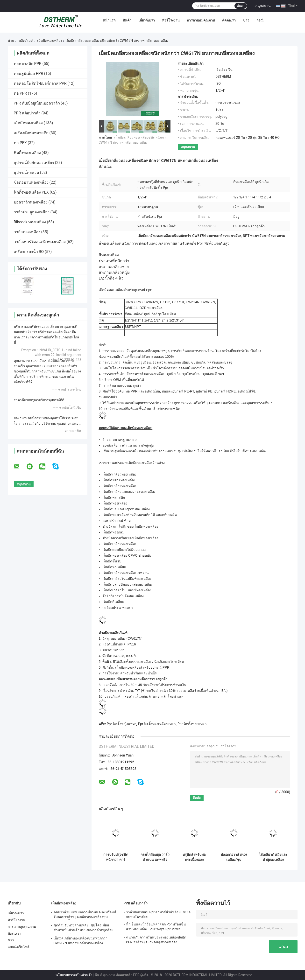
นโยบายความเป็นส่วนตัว (74, 975)
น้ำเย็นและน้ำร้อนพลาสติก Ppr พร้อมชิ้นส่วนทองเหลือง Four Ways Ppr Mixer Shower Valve (156, 927)
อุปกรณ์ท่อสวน (26, 172)
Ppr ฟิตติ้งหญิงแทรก (121, 724)
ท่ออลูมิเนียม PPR (28, 73)
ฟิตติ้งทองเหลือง (27, 153)
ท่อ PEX (20, 143)
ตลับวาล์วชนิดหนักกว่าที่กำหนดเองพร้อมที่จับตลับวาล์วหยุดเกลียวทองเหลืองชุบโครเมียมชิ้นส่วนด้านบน (85, 915)
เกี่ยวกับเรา (147, 20)
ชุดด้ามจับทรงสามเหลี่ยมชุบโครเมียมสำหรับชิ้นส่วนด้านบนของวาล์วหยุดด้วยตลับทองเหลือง (84, 928)
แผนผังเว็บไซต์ (19, 947)
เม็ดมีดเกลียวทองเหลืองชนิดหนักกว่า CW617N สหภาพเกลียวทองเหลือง (81, 941)
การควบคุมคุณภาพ (201, 20)
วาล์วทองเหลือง (27, 232)
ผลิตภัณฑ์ (26, 41)
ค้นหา (241, 6)
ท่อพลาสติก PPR (28, 64)
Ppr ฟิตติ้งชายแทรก (192, 724)
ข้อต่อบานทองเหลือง (31, 182)
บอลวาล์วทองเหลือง (31, 202)
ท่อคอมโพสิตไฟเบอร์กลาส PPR (40, 83)
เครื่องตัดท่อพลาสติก (31, 133)
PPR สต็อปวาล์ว (27, 113)
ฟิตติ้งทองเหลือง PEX (31, 192)
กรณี (260, 20)
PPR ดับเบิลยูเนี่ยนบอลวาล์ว (37, 103)
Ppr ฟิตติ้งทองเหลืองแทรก (157, 724)
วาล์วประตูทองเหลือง (32, 212)
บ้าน (11, 41)
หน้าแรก (109, 20)
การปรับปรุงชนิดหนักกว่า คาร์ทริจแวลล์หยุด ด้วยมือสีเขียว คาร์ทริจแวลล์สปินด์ (116, 857)
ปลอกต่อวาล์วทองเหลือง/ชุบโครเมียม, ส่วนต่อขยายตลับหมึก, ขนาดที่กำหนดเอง (234, 857)
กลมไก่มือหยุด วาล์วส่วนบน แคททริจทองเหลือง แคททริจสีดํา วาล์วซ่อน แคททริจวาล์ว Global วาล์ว (155, 857)
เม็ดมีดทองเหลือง (50, 41)
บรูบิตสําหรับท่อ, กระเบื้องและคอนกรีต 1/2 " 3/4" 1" (194, 857)
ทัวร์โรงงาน (171, 20)
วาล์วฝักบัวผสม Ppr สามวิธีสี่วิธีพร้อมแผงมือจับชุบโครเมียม (158, 915)
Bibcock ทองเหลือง (30, 222)
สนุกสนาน (263, 6)
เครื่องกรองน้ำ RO (29, 252)
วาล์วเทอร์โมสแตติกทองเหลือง (40, 242)
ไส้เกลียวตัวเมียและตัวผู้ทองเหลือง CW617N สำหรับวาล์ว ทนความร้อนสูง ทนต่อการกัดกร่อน (273, 857)
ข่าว (246, 20)
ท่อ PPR (20, 93)
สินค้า (127, 20)
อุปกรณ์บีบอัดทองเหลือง (34, 163)
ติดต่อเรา (229, 20)
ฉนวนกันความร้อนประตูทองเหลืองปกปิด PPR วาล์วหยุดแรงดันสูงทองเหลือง (156, 940)
